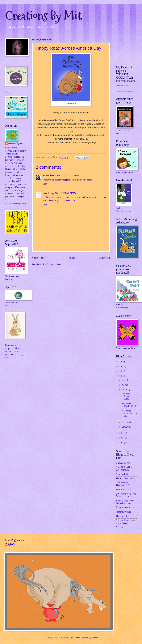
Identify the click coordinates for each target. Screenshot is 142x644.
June (124, 380)
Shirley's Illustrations (125, 508)
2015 (122, 376)
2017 (122, 367)
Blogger (95, 638)
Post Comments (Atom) (52, 265)
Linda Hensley (49, 193)
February (126, 422)
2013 (122, 438)
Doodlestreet (122, 528)
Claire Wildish (122, 516)
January (126, 427)
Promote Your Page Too (125, 92)
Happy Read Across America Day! (129, 414)
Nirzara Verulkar (50, 176)
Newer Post (38, 258)
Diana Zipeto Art (123, 463)
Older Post (105, 258)
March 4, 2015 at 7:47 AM (65, 193)
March (125, 390)
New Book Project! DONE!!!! (126, 396)
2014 (122, 433)
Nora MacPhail (122, 474)
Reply (45, 184)
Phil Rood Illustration (125, 479)
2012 (122, 443)
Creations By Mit (43, 16)
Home (72, 258)
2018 (122, 362)
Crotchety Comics (124, 512)
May (124, 385)
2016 (122, 371)
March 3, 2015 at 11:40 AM (68, 176)
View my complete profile (16, 204)
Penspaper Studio (123, 490)
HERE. (85, 139)
